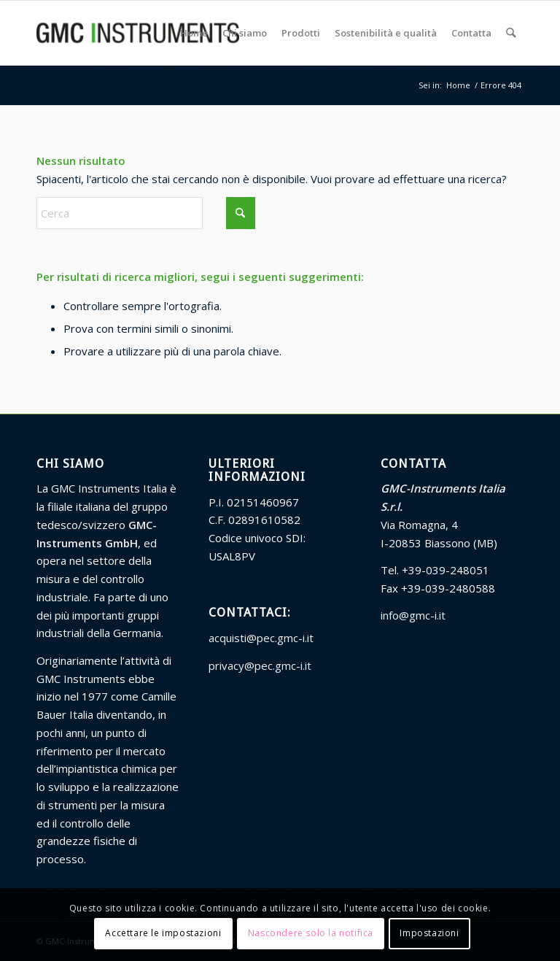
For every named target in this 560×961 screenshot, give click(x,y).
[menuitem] (195, 33)
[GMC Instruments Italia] (138, 33)
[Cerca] (512, 33)
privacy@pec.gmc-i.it (260, 665)
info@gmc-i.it (413, 615)
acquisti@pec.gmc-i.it (261, 638)
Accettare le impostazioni (163, 933)
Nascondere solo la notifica (311, 933)
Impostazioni (429, 933)
